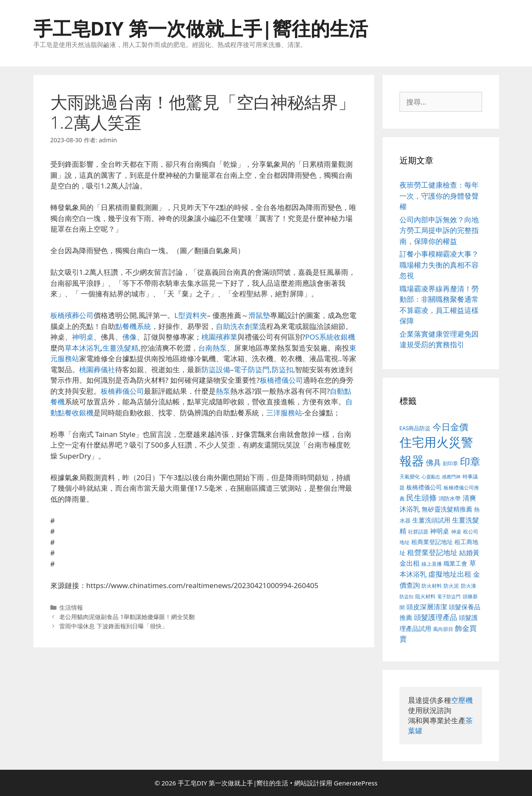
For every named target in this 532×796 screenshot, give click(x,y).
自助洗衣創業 (237, 326)
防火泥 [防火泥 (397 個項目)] (451, 586)
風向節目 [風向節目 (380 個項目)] (443, 629)
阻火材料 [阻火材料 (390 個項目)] (425, 596)
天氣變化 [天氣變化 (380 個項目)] (410, 476)
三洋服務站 (284, 413)
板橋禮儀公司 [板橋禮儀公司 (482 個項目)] (424, 487)
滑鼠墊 (259, 315)
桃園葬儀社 (97, 369)
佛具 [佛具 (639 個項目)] (433, 462)
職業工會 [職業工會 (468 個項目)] (455, 563)
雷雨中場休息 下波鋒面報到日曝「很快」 (113, 626)
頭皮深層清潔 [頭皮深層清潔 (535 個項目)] (427, 607)
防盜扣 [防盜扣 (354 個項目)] (407, 596)
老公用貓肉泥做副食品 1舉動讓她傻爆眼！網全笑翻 (127, 617)
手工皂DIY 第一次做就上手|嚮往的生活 (201, 28)
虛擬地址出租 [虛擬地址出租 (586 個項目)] (450, 574)
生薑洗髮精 (120, 348)
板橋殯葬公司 (72, 315)
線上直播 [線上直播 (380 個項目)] (432, 564)
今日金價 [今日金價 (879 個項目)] (450, 427)
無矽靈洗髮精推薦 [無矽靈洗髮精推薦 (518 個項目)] (447, 509)
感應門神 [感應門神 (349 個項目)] (451, 477)
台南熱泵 (212, 348)
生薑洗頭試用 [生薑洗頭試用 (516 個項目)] (431, 520)
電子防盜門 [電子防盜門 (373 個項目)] (449, 596)
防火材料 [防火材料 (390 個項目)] (432, 586)
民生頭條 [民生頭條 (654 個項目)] (422, 497)
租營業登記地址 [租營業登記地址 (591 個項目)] (432, 552)
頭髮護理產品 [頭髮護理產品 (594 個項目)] (436, 617)
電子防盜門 (252, 369)
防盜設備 (216, 369)
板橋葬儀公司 (122, 391)
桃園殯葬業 (219, 337)
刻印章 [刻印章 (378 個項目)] (450, 463)
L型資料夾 (191, 315)
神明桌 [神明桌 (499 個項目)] (440, 531)
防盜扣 (283, 369)
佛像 (130, 337)
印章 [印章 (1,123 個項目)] (470, 461)
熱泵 (223, 391)
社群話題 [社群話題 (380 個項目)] (418, 531)
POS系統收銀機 (330, 337)
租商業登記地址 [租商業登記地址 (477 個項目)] (432, 542)
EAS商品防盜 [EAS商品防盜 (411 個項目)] (415, 428)
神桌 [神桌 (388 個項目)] (456, 532)
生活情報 (71, 607)
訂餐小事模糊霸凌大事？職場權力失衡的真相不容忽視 (439, 265)
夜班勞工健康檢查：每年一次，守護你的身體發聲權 (439, 196)
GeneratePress (356, 783)
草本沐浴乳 (83, 348)
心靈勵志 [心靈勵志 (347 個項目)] (431, 477)
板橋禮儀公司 (281, 380)
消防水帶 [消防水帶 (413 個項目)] (449, 498)
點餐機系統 (133, 326)
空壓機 (462, 700)
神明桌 (83, 337)
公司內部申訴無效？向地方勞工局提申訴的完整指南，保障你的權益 (439, 230)
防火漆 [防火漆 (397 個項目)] (469, 586)
